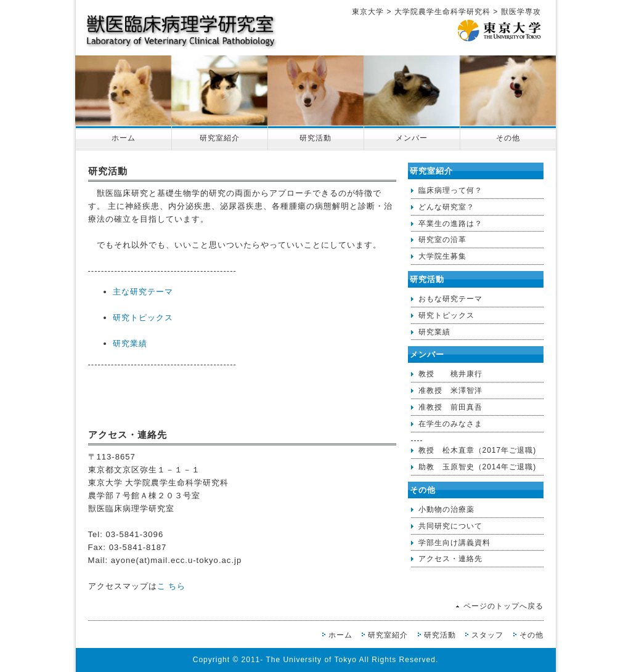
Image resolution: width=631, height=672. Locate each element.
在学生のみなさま (450, 424)
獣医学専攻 (521, 12)
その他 (508, 138)
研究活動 (315, 138)
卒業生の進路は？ (450, 224)
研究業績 (130, 343)
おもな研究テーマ (450, 299)
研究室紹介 (220, 138)
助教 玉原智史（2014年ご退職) (478, 467)
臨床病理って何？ (450, 190)
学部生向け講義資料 (454, 543)
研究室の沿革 (442, 240)
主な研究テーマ (143, 292)
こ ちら (172, 586)
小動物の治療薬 (446, 509)
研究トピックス (143, 318)
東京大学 (368, 12)
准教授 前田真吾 (450, 407)
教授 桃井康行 (450, 374)
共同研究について (450, 526)
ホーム (124, 138)
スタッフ (487, 635)
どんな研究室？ (446, 207)
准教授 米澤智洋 (450, 391)
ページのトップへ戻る (503, 606)
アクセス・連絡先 (450, 559)
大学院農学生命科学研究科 (442, 12)
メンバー (412, 138)
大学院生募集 (442, 256)
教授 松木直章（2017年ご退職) (478, 450)
